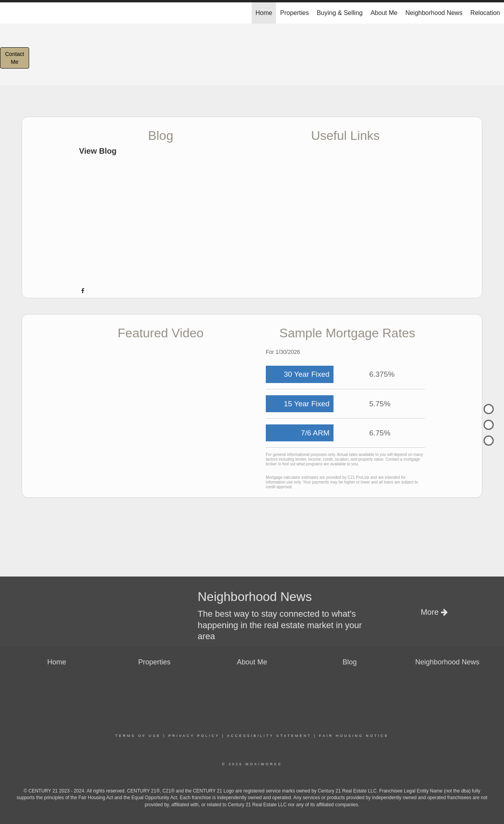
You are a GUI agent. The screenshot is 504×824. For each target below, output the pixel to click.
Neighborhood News (434, 13)
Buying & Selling (340, 13)
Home (264, 13)
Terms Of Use (138, 736)
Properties (294, 13)
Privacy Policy (194, 736)
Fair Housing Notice (354, 736)
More (434, 612)
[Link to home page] (10, 13)
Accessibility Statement (269, 736)
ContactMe (15, 58)
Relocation (485, 13)
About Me (384, 13)
